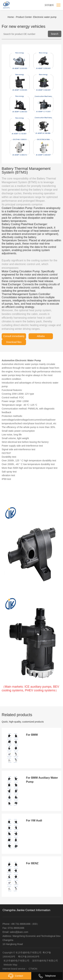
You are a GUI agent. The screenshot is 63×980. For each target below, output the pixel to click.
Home (11, 17)
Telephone (47, 976)
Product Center (25, 17)
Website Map (10, 965)
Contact (16, 976)
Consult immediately (14, 336)
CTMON (33, 969)
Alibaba (41, 336)
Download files (14, 342)
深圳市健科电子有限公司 (45, 961)
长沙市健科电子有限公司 (16, 961)
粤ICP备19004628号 (29, 957)
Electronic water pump (45, 17)
